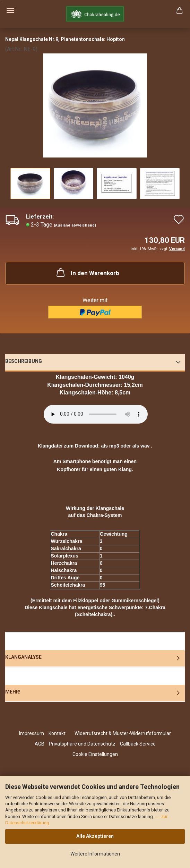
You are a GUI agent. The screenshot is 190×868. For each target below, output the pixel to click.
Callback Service (138, 744)
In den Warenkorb (87, 272)
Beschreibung (24, 361)
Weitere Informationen (95, 854)
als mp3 (110, 446)
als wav (141, 446)
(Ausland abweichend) (75, 225)
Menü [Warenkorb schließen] (10, 10)
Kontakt (57, 733)
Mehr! (13, 692)
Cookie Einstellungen (95, 754)
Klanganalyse (23, 657)
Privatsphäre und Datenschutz (82, 744)
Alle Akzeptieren (95, 836)
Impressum (32, 733)
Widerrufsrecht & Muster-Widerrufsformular (123, 733)
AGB (40, 744)
